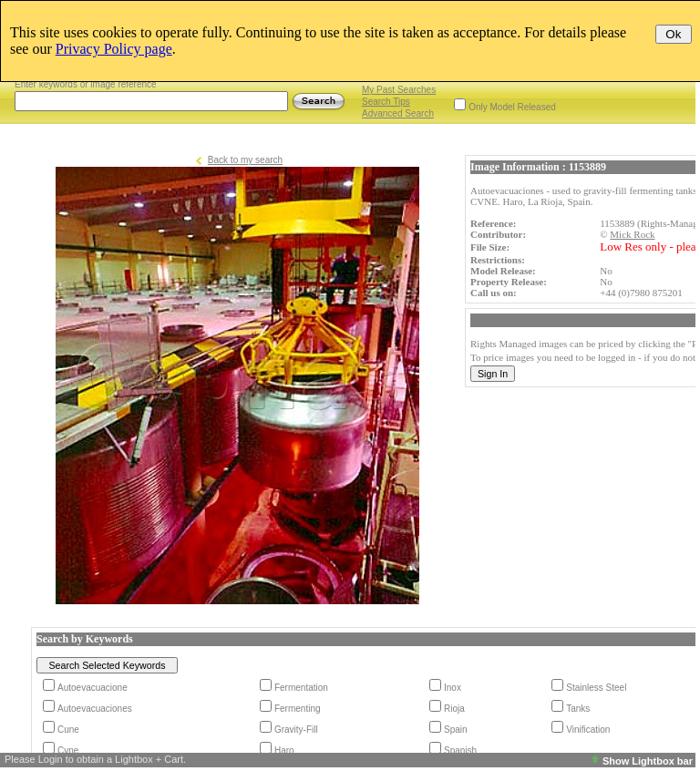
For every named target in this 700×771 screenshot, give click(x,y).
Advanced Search (398, 113)
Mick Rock (632, 234)
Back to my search (245, 160)
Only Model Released (512, 107)
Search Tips (386, 102)
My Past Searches (399, 90)
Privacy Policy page (114, 49)
